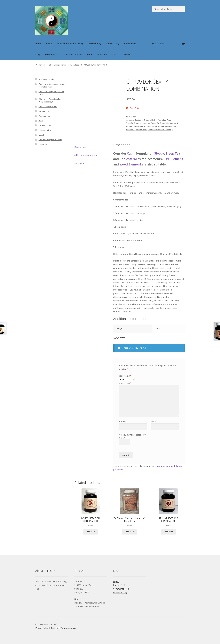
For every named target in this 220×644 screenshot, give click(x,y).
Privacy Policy (94, 44)
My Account (102, 54)
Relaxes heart (141, 129)
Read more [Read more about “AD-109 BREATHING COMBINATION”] (168, 532)
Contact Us (43, 144)
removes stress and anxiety (161, 129)
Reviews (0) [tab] (80, 163)
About (49, 44)
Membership (130, 44)
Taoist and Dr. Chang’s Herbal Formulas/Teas (52, 85)
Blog (38, 54)
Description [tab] (80, 147)
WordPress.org (120, 592)
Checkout (126, 54)
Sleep (158, 153)
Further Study (112, 44)
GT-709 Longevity (168, 126)
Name (123, 422)
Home (38, 44)
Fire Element (174, 159)
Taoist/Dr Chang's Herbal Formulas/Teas (62, 65)
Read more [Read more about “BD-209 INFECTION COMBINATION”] (90, 532)
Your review (125, 383)
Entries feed (119, 585)
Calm (131, 153)
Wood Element (130, 164)
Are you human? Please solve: (133, 438)
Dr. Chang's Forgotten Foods (144, 123)
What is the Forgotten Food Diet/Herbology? (51, 100)
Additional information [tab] (86, 155)
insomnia (130, 129)
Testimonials (51, 54)
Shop (89, 54)
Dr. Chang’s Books (46, 79)
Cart (115, 54)
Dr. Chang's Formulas (166, 123)
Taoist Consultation (72, 54)
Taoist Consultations (48, 107)
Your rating (125, 376)
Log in (116, 581)
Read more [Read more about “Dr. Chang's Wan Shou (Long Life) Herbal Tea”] (130, 532)
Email (154, 422)
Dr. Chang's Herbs (152, 126)
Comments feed (121, 589)
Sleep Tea (173, 153)
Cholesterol (128, 159)
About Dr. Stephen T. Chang (70, 44)
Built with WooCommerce (63, 628)
